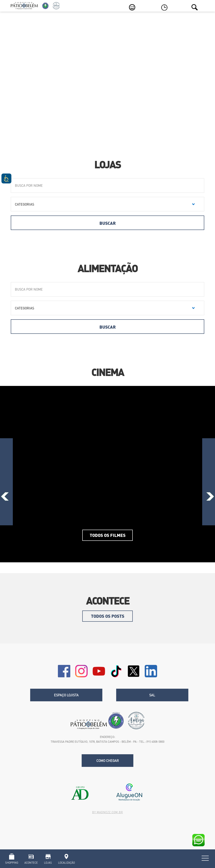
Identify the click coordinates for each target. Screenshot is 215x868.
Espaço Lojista (66, 695)
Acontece (31, 863)
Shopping (12, 863)
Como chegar (108, 761)
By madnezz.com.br (108, 812)
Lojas (48, 863)
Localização (66, 863)
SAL (152, 695)
